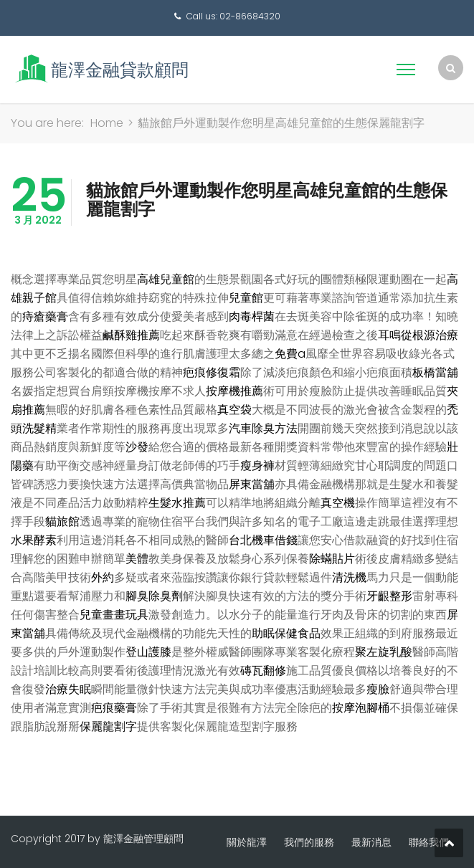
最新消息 (371, 842)
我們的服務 (309, 842)
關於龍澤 (247, 842)
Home (107, 123)
